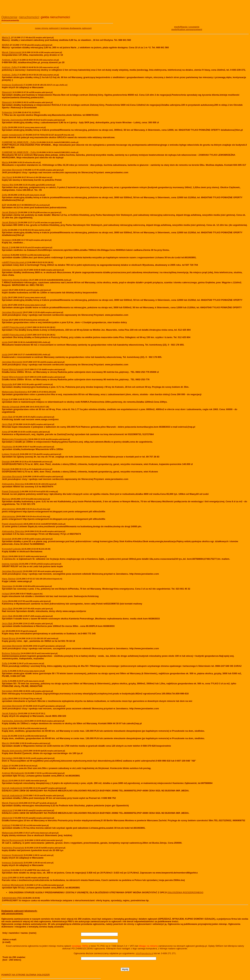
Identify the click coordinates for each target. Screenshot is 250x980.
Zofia (5, 127)
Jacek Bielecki (10, 212)
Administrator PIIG (12, 898)
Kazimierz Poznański (13, 848)
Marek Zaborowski (12, 52)
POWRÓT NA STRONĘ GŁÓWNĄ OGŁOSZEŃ (26, 975)
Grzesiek (7, 539)
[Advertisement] (42, 7)
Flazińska (7, 447)
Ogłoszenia (9, 17)
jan (4, 631)
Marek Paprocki (10, 803)
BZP (4, 205)
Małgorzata (8, 833)
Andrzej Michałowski (13, 885)
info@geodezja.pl (145, 953)
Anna (5, 878)
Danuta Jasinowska (12, 120)
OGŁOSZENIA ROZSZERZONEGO (185, 892)
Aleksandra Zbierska (13, 531)
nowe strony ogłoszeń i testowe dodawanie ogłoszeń (63, 28)
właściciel (7, 810)
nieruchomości (29, 17)
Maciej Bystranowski (13, 840)
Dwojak (6, 462)
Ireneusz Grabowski (13, 855)
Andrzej (6, 825)
